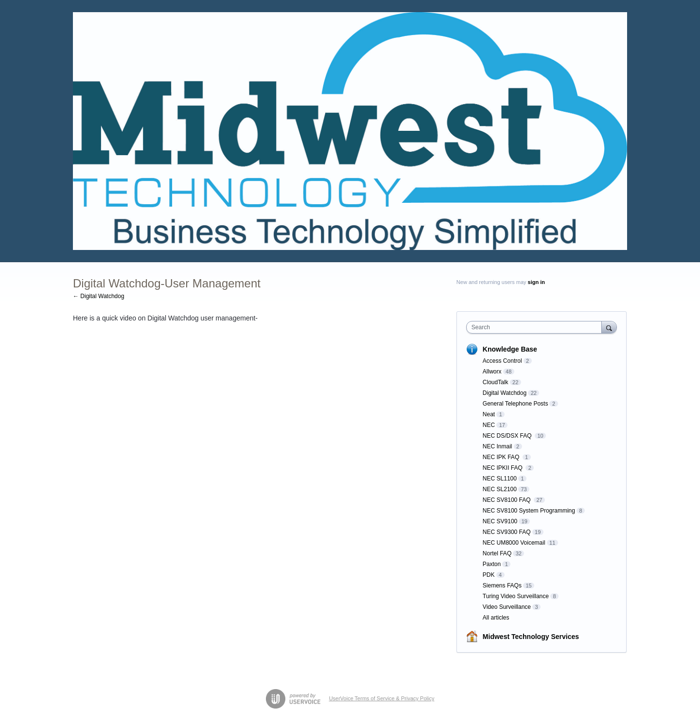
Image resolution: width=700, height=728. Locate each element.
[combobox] (536, 327)
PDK (489, 575)
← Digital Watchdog (99, 296)
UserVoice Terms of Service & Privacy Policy (382, 698)
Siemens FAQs (502, 586)
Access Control (502, 361)
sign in (536, 282)
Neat (489, 414)
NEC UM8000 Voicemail (514, 543)
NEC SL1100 (500, 479)
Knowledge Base (510, 349)
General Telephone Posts (516, 404)
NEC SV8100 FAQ (507, 500)
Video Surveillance (507, 607)
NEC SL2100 (500, 489)
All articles (496, 618)
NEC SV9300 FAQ (507, 532)
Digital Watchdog (505, 393)
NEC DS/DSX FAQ (508, 436)
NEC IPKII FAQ (503, 468)
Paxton (492, 564)
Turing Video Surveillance (516, 596)
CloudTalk (496, 382)
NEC (489, 425)
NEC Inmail (498, 446)
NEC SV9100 (500, 521)
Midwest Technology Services (531, 637)
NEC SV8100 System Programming (529, 511)
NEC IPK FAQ (502, 457)
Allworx (492, 372)
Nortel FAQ (497, 553)
